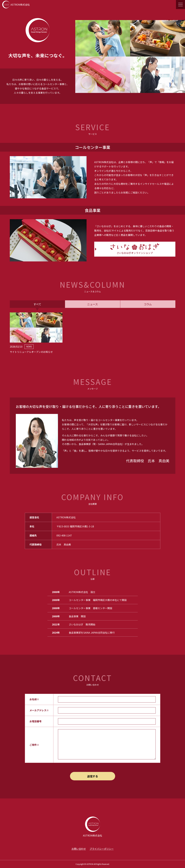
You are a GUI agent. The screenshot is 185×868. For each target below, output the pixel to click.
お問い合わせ (79, 849)
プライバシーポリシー (102, 849)
